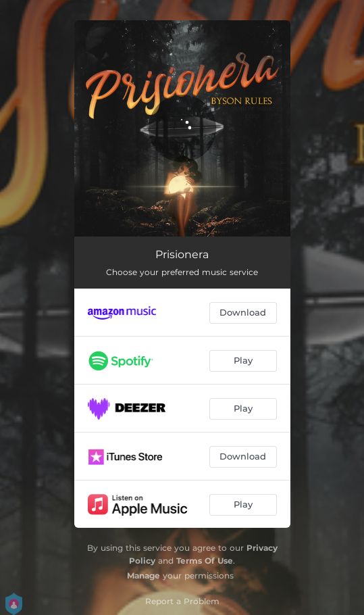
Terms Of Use (205, 561)
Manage (144, 575)
